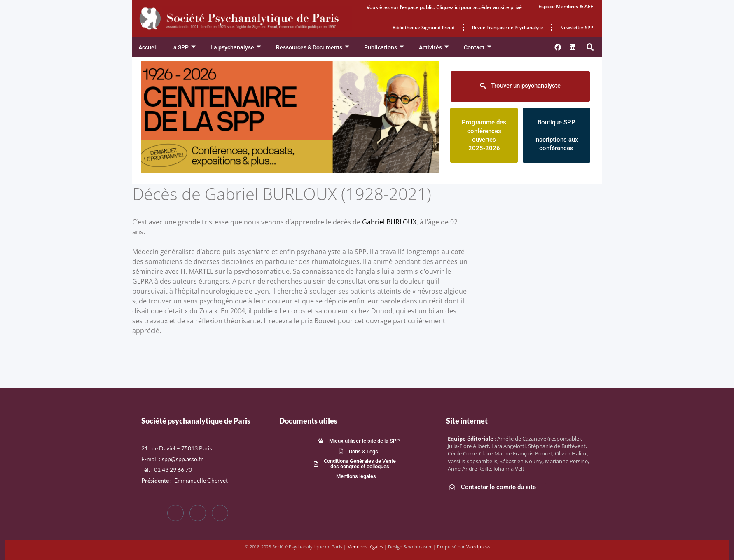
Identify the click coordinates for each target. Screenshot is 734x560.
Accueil (148, 47)
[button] (590, 47)
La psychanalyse (236, 48)
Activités (434, 48)
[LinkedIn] (220, 513)
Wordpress (478, 547)
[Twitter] (198, 513)
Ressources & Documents (313, 48)
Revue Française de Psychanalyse (507, 27)
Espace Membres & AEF (566, 6)
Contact (478, 48)
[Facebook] (175, 513)
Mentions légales (365, 547)
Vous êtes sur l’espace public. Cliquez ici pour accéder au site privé (444, 7)
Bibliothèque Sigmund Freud (424, 27)
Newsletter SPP (577, 27)
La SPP (183, 48)
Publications (384, 48)
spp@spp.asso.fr (182, 459)
